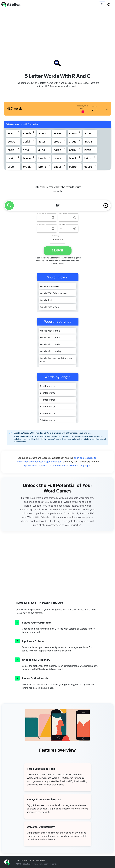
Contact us (56, 864)
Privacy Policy (38, 861)
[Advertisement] (58, 29)
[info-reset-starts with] (53, 218)
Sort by (94, 106)
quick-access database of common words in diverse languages (57, 466)
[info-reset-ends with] (75, 218)
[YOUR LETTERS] (58, 206)
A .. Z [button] (98, 110)
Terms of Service (23, 861)
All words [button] (56, 240)
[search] (9, 206)
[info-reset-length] (75, 228)
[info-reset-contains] (53, 228)
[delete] (106, 206)
